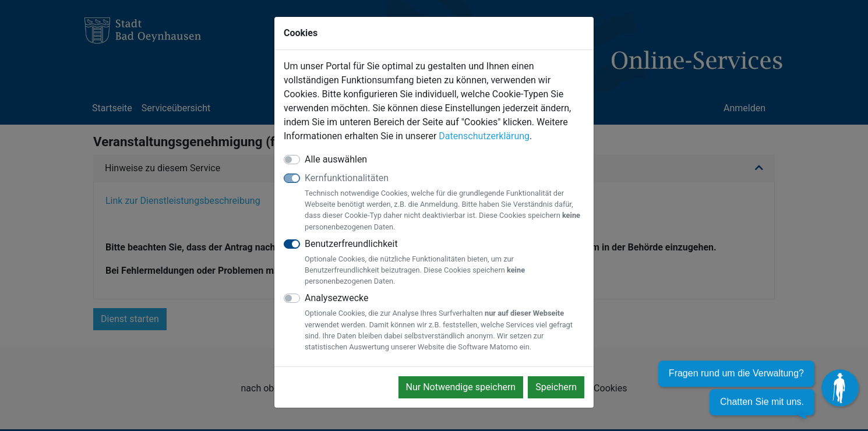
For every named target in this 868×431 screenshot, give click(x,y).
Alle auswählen (336, 159)
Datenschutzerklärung (484, 136)
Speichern (556, 387)
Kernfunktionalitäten (444, 202)
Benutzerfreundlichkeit (444, 263)
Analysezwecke (444, 322)
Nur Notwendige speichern (461, 387)
